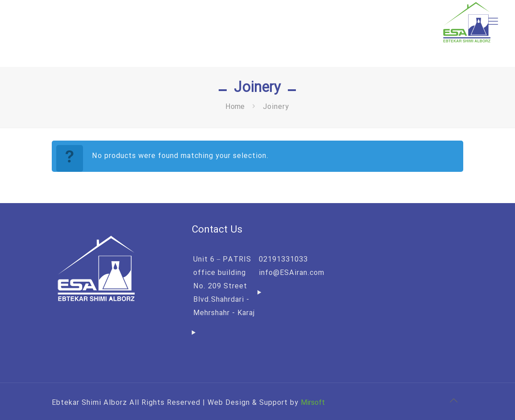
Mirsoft (313, 403)
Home (235, 107)
